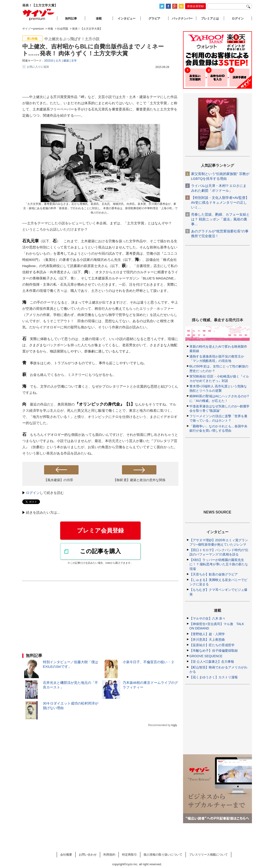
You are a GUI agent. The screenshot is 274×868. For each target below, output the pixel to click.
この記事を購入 (100, 551)
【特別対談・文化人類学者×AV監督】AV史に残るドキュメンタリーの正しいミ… (220, 202)
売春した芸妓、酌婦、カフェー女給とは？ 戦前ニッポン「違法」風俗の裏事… (220, 219)
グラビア (154, 18)
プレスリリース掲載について (208, 855)
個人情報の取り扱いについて (163, 855)
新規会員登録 (195, 6)
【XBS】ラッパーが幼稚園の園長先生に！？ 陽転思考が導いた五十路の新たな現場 (219, 564)
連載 (99, 18)
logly (174, 725)
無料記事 (71, 18)
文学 (74, 61)
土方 (58, 61)
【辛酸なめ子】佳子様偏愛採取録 (214, 651)
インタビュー (127, 18)
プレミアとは (210, 18)
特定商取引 (129, 855)
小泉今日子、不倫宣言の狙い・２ (148, 662)
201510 (49, 61)
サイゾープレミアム (39, 15)
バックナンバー (182, 18)
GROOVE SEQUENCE (206, 656)
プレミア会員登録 (100, 530)
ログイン (33, 493)
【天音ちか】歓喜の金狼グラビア (214, 574)
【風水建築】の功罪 (59, 480)
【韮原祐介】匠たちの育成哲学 (212, 645)
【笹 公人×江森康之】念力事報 (212, 662)
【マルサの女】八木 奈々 (208, 618)
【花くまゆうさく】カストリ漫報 (214, 677)
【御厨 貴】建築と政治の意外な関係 (139, 480)
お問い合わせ (88, 855)
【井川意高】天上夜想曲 (207, 640)
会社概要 (66, 855)
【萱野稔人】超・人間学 (207, 634)
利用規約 (109, 855)
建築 (66, 61)
